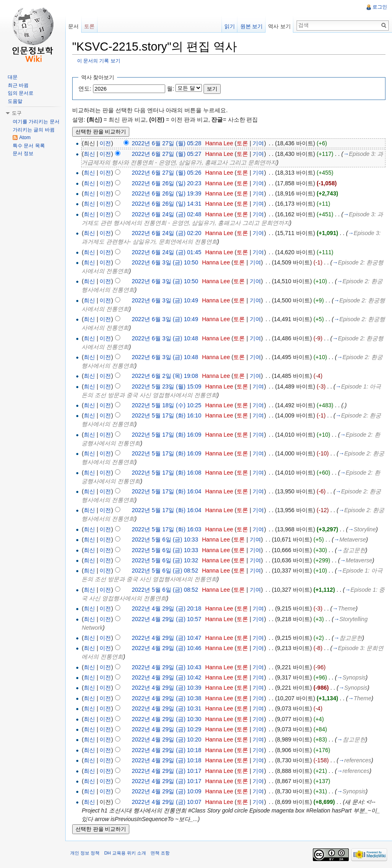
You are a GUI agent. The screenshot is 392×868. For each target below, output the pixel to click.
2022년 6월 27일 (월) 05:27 (166, 154)
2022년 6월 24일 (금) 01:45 (166, 252)
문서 (73, 26)
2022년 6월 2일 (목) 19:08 (165, 376)
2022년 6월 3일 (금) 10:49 (165, 300)
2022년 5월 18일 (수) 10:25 (166, 405)
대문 (13, 77)
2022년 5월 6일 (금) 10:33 (165, 539)
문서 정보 (23, 153)
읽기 (230, 26)
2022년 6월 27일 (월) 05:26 (166, 173)
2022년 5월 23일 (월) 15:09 (166, 386)
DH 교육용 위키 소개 (125, 853)
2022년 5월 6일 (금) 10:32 (165, 560)
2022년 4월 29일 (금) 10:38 (166, 698)
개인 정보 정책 (85, 853)
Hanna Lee (219, 143)
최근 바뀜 (18, 85)
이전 (105, 143)
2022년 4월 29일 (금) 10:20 (166, 739)
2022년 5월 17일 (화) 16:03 (166, 529)
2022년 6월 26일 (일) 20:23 (166, 183)
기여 (258, 143)
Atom (25, 138)
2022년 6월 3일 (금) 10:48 (165, 338)
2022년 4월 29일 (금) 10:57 (166, 619)
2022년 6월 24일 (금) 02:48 (166, 214)
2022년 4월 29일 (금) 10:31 (166, 708)
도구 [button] (17, 113)
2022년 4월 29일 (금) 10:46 (166, 648)
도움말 (15, 101)
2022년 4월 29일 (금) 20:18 (166, 608)
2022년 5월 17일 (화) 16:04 (166, 491)
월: (171, 89)
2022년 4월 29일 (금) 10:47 (166, 638)
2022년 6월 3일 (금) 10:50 (165, 262)
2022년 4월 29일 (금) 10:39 (166, 688)
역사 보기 (279, 26)
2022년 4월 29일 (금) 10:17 (166, 771)
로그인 (380, 7)
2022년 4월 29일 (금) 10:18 (166, 750)
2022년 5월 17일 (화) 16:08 (166, 473)
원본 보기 (252, 26)
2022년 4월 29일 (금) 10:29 (166, 729)
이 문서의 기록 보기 (99, 61)
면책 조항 (160, 853)
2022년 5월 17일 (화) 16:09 (166, 435)
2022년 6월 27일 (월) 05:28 (166, 143)
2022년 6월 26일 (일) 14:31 (166, 204)
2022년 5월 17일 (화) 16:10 (166, 415)
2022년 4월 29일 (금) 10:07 (166, 802)
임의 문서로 (21, 93)
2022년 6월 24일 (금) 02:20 (166, 233)
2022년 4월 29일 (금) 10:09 (166, 791)
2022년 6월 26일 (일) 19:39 (166, 193)
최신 (89, 154)
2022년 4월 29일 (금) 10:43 (166, 667)
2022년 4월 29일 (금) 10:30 (166, 719)
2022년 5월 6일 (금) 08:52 (165, 571)
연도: (85, 89)
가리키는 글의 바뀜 (34, 130)
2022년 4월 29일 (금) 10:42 (166, 677)
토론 (242, 143)
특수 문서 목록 (29, 146)
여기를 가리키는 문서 (36, 122)
